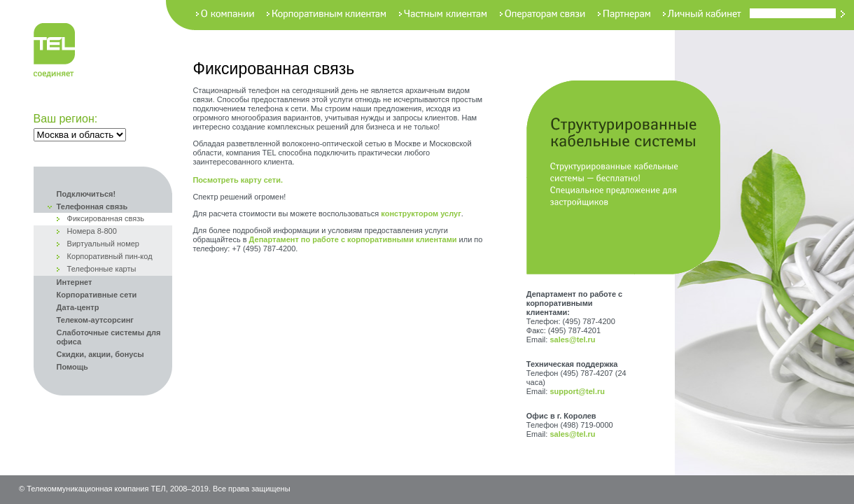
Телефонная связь (92, 206)
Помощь (72, 367)
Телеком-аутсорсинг (95, 320)
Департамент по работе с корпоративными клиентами (353, 239)
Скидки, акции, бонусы (100, 354)
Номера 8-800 (92, 231)
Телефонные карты (102, 269)
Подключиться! (86, 194)
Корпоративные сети (97, 295)
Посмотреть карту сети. (238, 180)
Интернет (75, 282)
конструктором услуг (421, 213)
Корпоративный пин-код (110, 256)
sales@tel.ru (572, 339)
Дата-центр (78, 307)
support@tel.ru (577, 391)
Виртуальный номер (103, 244)
